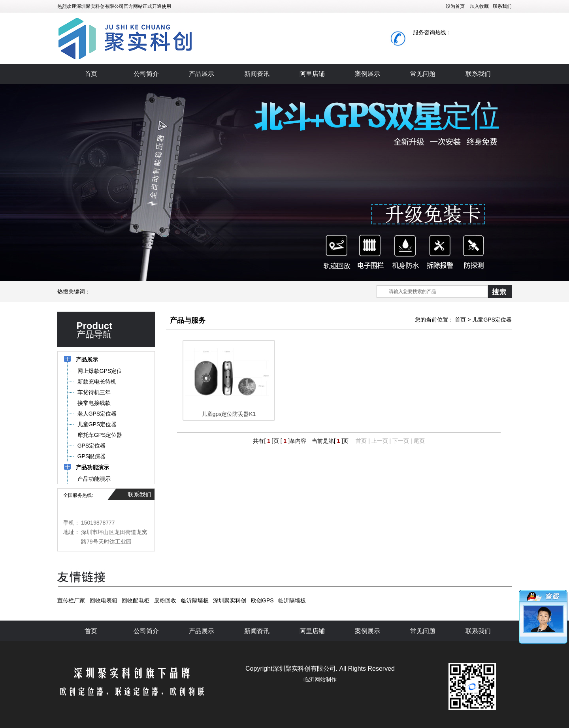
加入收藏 (479, 6)
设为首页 (455, 6)
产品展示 (202, 74)
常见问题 (423, 74)
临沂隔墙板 (195, 600)
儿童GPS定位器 (492, 320)
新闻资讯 (257, 74)
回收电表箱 (104, 600)
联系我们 (502, 6)
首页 (91, 74)
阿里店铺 (312, 74)
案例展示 (367, 74)
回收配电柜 (136, 600)
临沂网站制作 (320, 679)
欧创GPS (262, 600)
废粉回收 (165, 600)
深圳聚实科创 (230, 600)
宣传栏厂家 (71, 600)
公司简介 (146, 74)
